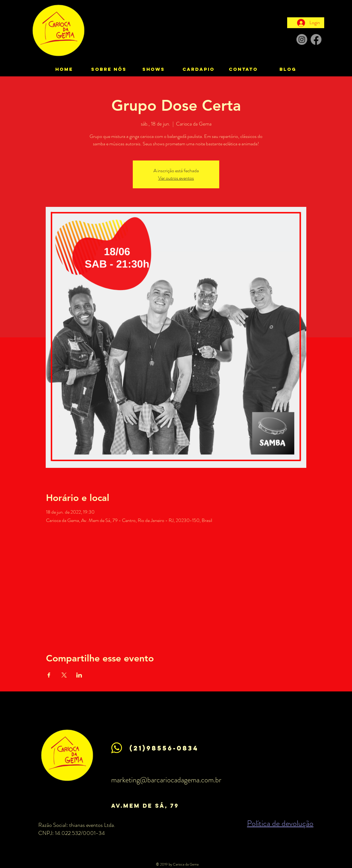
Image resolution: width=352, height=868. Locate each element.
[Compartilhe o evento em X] (64, 675)
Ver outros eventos (176, 178)
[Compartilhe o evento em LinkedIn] (79, 675)
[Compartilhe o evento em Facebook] (49, 675)
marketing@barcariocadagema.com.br (166, 780)
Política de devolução (280, 823)
